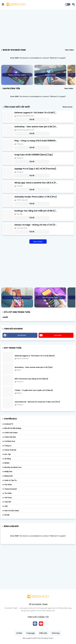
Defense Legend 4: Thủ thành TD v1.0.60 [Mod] (36, 113)
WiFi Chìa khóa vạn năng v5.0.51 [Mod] (31, 379)
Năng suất (8, 476)
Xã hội (7, 515)
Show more (67, 107)
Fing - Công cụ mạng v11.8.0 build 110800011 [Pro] (36, 141)
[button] (73, 4)
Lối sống (8, 459)
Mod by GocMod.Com (13, 467)
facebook (22, 335)
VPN (6, 506)
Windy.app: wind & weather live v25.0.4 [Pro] (36, 183)
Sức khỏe (8, 485)
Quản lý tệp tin (10, 480)
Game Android (10, 450)
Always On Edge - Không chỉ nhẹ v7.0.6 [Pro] (36, 225)
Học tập (8, 454)
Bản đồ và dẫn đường (13, 428)
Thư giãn (8, 493)
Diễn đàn (43, 633)
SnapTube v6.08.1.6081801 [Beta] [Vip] (34, 155)
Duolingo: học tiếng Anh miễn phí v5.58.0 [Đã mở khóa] (36, 211)
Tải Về (32, 119)
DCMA (19, 633)
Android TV (9, 424)
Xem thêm (69, 50)
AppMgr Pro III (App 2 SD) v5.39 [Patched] (35, 169)
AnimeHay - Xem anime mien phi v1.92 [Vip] (36, 127)
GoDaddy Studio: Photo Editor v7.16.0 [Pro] (35, 197)
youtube (58, 335)
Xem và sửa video (17, 75)
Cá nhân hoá (10, 441)
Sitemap (56, 633)
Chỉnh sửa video (11, 433)
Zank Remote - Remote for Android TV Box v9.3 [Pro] (37, 402)
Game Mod (50, 75)
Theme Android (10, 489)
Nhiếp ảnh (8, 472)
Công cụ (17, 298)
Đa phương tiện (50, 298)
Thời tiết (8, 502)
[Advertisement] (38, 28)
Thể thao (8, 498)
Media (7, 463)
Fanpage (31, 633)
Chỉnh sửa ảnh (10, 437)
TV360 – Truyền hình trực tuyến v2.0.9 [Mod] (34, 390)
